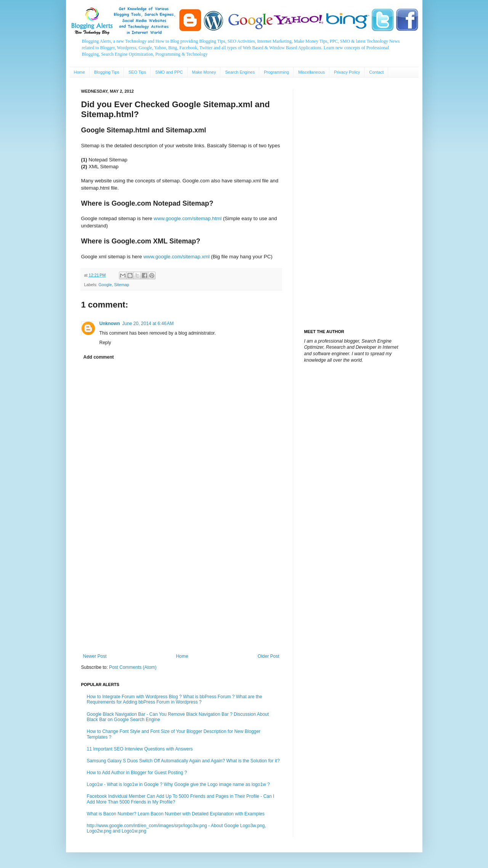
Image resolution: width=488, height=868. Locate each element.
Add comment (99, 357)
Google (105, 285)
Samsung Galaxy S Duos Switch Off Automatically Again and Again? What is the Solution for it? (183, 761)
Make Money (204, 72)
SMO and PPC (169, 72)
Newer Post (95, 656)
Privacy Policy (347, 72)
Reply (105, 343)
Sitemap (122, 285)
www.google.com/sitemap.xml (177, 257)
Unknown (110, 324)
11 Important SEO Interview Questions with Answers (140, 749)
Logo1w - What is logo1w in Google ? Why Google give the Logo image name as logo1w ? (178, 784)
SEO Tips (137, 72)
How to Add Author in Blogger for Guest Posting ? (137, 773)
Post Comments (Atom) (133, 667)
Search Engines (240, 72)
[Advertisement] (181, 591)
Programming (276, 72)
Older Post (269, 656)
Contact (376, 72)
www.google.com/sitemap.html (188, 218)
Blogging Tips (107, 72)
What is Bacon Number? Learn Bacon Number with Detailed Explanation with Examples (176, 814)
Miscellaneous (311, 72)
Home (79, 72)
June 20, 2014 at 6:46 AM (148, 324)
